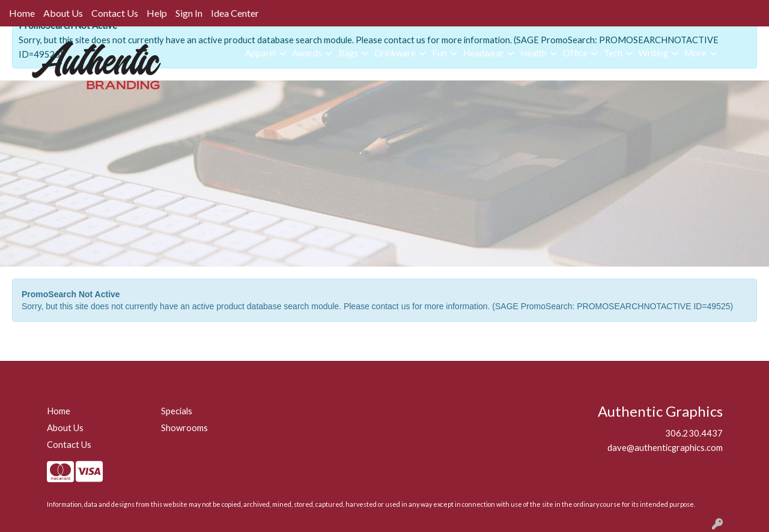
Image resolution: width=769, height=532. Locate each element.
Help (157, 13)
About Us (63, 13)
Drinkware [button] (395, 53)
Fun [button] (439, 53)
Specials (177, 411)
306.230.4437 (694, 433)
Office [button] (575, 53)
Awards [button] (307, 53)
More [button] (695, 53)
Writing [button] (653, 53)
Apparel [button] (260, 53)
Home (22, 13)
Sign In (189, 13)
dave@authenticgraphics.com (665, 448)
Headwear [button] (484, 53)
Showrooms (184, 428)
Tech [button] (613, 53)
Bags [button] (348, 53)
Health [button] (533, 53)
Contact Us (115, 13)
